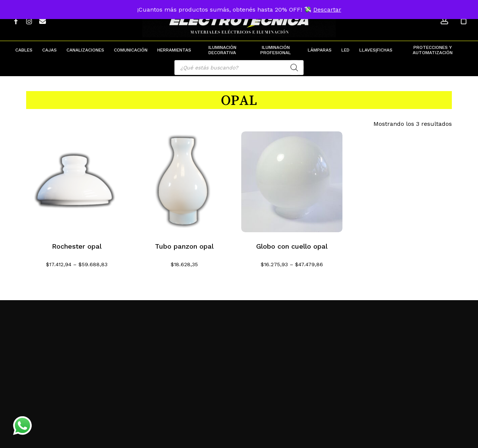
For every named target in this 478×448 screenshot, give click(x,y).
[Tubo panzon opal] (184, 182)
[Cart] (463, 21)
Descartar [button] (327, 10)
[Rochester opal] (77, 182)
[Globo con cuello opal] (292, 182)
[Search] (294, 68)
